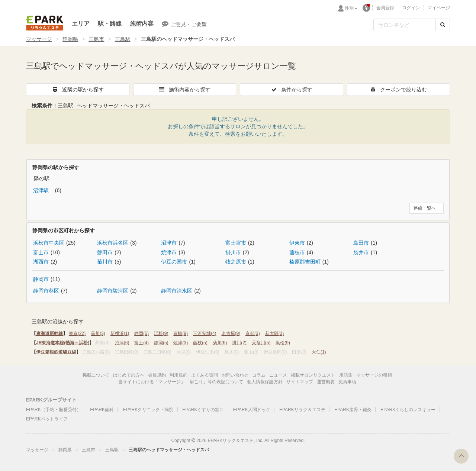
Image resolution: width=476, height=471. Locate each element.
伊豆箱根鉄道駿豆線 (56, 352)
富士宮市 (236, 243)
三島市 (96, 39)
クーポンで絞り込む (398, 90)
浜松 (161, 333)
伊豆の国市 (174, 262)
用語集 (346, 375)
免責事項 (347, 382)
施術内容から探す (184, 90)
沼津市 (169, 243)
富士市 (41, 252)
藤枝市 (297, 252)
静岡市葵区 (46, 291)
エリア (81, 24)
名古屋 (231, 333)
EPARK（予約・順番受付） (54, 410)
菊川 (220, 343)
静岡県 (70, 39)
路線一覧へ (425, 208)
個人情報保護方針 (265, 382)
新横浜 (120, 333)
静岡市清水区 (177, 291)
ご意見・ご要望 (184, 24)
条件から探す (292, 90)
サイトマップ (300, 382)
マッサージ (39, 39)
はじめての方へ (129, 375)
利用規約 (178, 375)
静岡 (141, 333)
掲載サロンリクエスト (313, 375)
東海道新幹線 (49, 333)
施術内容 (142, 24)
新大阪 (275, 333)
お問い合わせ (235, 375)
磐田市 (105, 252)
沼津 (122, 343)
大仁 (319, 352)
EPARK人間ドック (252, 410)
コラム (259, 375)
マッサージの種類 (374, 375)
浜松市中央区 (49, 243)
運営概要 (326, 382)
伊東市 (297, 243)
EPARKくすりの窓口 (203, 410)
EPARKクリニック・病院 (148, 410)
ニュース (278, 375)
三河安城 (205, 333)
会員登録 (385, 8)
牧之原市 (236, 262)
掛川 (239, 343)
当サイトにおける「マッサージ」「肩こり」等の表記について (181, 382)
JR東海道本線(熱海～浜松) (63, 343)
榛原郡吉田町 (305, 262)
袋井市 (361, 252)
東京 (77, 333)
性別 (351, 8)
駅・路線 (110, 24)
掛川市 (233, 252)
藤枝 (200, 343)
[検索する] (443, 25)
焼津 (181, 343)
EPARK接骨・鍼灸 (353, 410)
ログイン (411, 8)
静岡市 (41, 279)
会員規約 (157, 375)
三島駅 (123, 39)
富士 (141, 343)
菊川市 (105, 262)
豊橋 (181, 333)
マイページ (439, 8)
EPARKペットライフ (47, 419)
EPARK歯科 (102, 410)
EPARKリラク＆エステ (45, 23)
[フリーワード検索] (405, 25)
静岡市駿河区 (113, 291)
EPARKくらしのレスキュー (408, 410)
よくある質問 (205, 375)
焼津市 (169, 252)
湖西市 (41, 262)
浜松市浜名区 (113, 243)
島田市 (361, 243)
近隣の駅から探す (78, 90)
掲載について (96, 375)
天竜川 (261, 343)
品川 (98, 333)
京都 (253, 333)
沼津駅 (42, 190)
